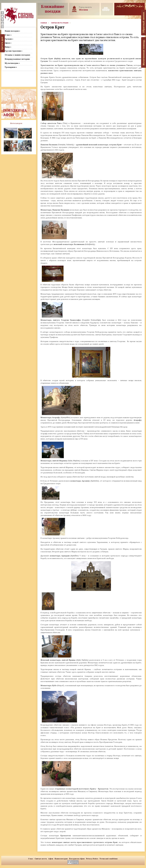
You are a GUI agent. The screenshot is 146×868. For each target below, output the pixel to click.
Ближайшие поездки (53, 9)
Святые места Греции (60, 23)
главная (44, 23)
